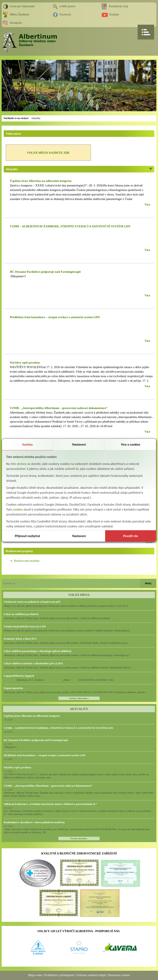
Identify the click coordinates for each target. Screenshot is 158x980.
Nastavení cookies (119, 975)
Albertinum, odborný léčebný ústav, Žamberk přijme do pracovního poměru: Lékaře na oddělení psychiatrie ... (59, 618)
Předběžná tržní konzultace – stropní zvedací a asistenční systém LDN (45, 755)
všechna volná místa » (79, 698)
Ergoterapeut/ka (13, 688)
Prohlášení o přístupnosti (59, 975)
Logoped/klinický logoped (19, 676)
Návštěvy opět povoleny (17, 767)
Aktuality (36, 118)
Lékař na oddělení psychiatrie (21, 614)
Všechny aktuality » (79, 838)
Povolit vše (131, 536)
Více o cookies (131, 444)
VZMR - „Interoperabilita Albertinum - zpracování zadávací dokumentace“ (48, 786)
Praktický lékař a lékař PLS (20, 639)
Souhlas (28, 444)
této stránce (19, 464)
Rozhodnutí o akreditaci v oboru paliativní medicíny (34, 822)
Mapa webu (35, 975)
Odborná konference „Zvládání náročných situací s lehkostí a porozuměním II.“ (51, 804)
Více (148, 205)
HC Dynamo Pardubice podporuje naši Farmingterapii (36, 740)
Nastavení (79, 444)
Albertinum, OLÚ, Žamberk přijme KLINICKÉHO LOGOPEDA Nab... (59, 680)
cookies (18, 509)
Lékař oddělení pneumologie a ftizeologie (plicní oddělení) (38, 651)
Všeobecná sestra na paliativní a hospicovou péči (32, 602)
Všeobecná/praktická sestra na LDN (25, 626)
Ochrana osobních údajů (91, 975)
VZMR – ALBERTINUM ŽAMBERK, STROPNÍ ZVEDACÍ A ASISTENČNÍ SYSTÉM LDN (59, 728)
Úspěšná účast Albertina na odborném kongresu (32, 716)
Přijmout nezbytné (27, 536)
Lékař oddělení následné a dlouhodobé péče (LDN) (33, 663)
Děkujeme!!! (18, 276)
